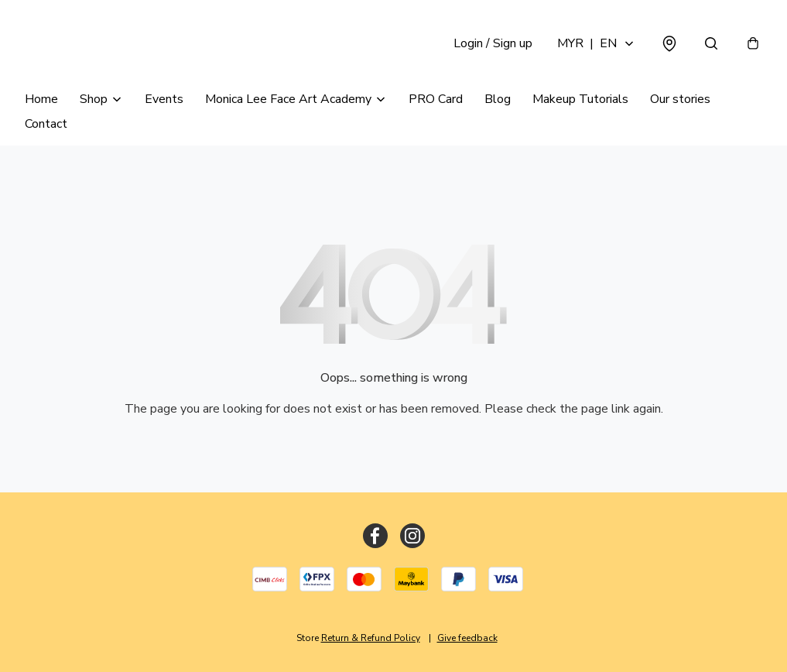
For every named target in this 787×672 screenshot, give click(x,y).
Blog (498, 99)
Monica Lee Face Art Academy (288, 99)
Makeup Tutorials (580, 99)
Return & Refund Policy (371, 638)
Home (41, 99)
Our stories (680, 99)
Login (493, 43)
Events (164, 99)
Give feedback (467, 638)
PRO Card (436, 99)
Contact (46, 124)
